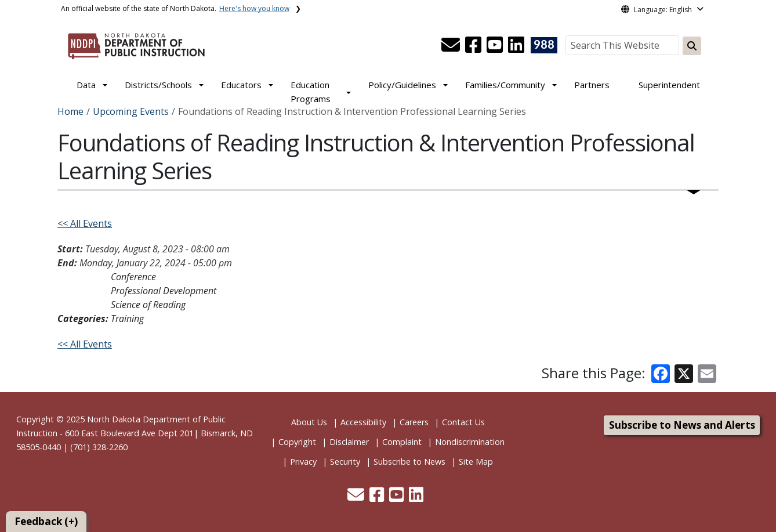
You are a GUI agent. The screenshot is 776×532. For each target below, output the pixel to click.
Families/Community (505, 85)
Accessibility (363, 422)
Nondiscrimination (470, 442)
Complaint (402, 442)
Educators (241, 85)
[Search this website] (692, 46)
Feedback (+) (46, 521)
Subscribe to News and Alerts (682, 425)
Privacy (303, 462)
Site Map (476, 462)
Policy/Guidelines (402, 85)
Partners (592, 85)
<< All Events (85, 223)
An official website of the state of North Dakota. (175, 8)
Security (345, 462)
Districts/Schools (158, 85)
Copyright (297, 442)
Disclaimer (349, 442)
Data (86, 85)
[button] (452, 48)
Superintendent (669, 85)
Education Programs (311, 92)
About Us (309, 422)
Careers (414, 422)
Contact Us (463, 422)
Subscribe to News (409, 462)
